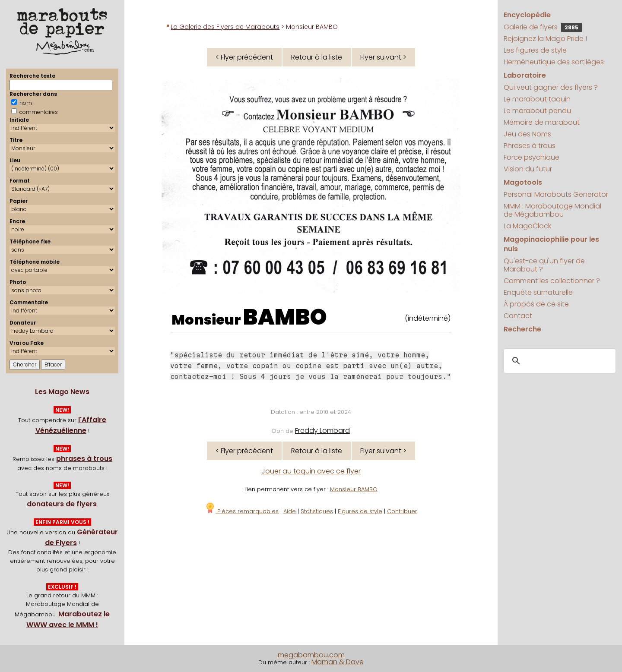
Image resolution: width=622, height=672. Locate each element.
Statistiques (317, 511)
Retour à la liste (317, 57)
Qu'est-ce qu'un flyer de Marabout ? (544, 265)
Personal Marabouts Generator (556, 194)
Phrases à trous (530, 146)
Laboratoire (525, 75)
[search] (558, 361)
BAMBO (285, 317)
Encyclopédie (527, 15)
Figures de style (360, 511)
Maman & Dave (338, 662)
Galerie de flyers (543, 27)
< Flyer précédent (244, 57)
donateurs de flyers (62, 504)
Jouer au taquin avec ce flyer (311, 471)
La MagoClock (527, 226)
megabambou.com (311, 655)
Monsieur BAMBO (354, 489)
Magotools (523, 182)
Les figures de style (535, 50)
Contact (518, 316)
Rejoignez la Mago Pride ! (545, 39)
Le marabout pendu (537, 111)
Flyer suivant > (383, 57)
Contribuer (402, 511)
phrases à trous (84, 459)
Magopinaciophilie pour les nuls (551, 244)
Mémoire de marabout (542, 122)
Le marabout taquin (537, 99)
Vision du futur (528, 169)
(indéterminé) (428, 318)
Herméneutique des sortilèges (554, 62)
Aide (290, 511)
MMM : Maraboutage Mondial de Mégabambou (552, 210)
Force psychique (532, 157)
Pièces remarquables (242, 511)
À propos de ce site (536, 304)
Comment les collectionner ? (552, 281)
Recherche (522, 329)
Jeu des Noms (527, 134)
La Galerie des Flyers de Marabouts (225, 27)
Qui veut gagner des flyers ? (551, 87)
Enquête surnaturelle (538, 292)
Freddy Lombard (322, 431)
